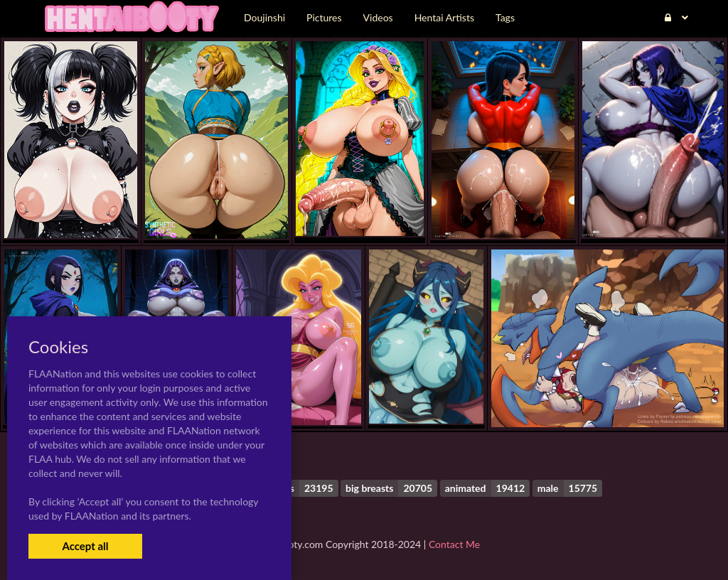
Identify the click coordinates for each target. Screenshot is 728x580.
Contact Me (454, 544)
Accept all (85, 546)
